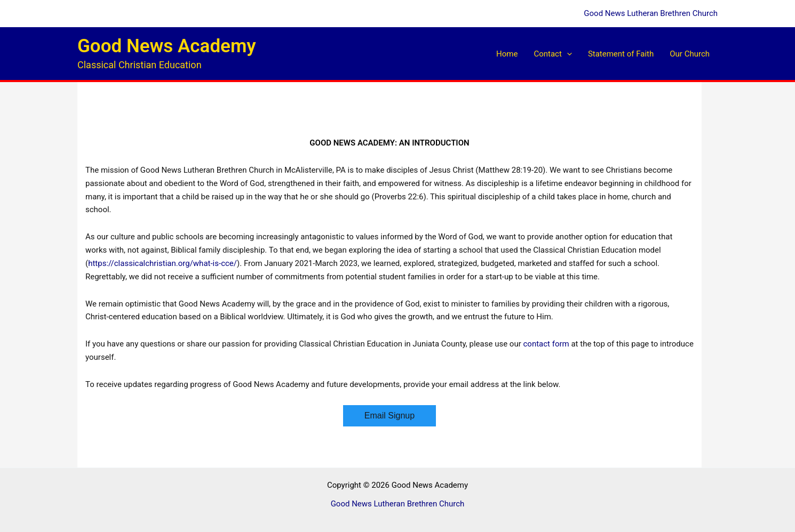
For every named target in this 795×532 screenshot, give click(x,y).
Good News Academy (167, 46)
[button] (567, 54)
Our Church (690, 54)
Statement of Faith (621, 54)
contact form (546, 344)
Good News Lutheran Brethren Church (651, 13)
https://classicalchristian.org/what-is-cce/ (162, 263)
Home (507, 54)
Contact (552, 54)
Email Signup (389, 416)
